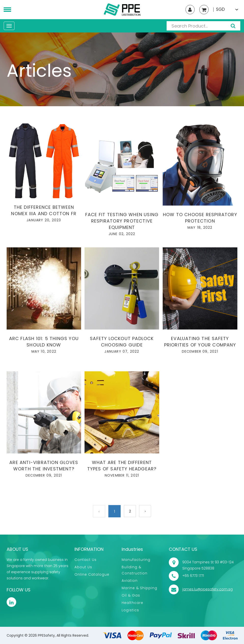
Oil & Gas (131, 595)
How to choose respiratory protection (200, 218)
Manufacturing (136, 560)
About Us (83, 567)
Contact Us (86, 560)
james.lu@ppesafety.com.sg (208, 589)
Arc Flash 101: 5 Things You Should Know (44, 342)
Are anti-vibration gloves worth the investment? (44, 466)
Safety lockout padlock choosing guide (122, 342)
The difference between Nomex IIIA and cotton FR (44, 210)
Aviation (130, 581)
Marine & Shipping (139, 588)
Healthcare (132, 603)
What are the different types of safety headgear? (122, 466)
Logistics (130, 610)
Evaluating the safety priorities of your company (200, 342)
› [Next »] (145, 511)
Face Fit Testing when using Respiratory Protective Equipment (122, 221)
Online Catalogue (92, 574)
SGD (220, 10)
